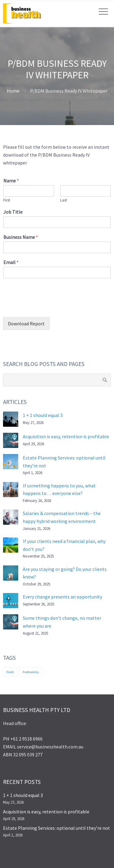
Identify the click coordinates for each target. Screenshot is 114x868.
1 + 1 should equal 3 (43, 415)
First (7, 200)
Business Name (21, 237)
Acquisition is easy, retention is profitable (66, 436)
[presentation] (49, 307)
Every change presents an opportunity (62, 597)
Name (11, 181)
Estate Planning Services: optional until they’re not (57, 828)
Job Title (13, 212)
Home (13, 91)
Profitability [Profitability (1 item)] (31, 672)
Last (64, 200)
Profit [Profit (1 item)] (10, 672)
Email (11, 262)
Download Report (26, 324)
